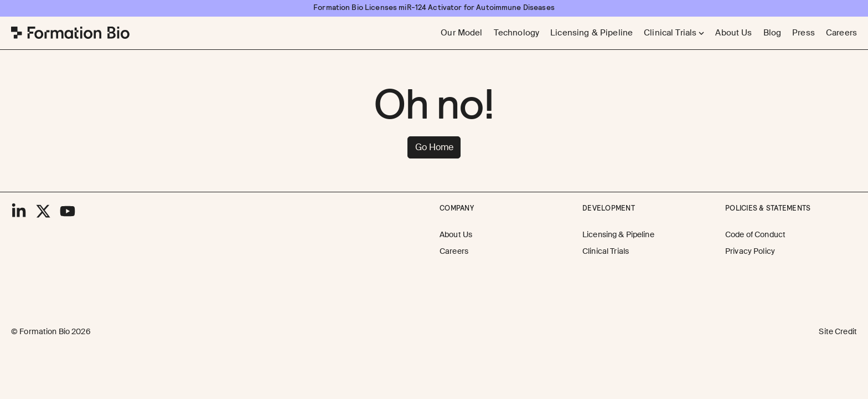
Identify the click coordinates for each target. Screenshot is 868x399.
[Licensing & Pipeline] (591, 33)
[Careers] (841, 33)
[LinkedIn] (19, 211)
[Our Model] (461, 33)
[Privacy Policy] (750, 252)
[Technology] (517, 33)
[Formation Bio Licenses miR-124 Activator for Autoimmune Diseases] (434, 8)
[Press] (804, 33)
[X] (43, 211)
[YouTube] (68, 211)
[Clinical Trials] (606, 252)
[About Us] (733, 33)
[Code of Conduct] (755, 235)
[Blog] (773, 33)
